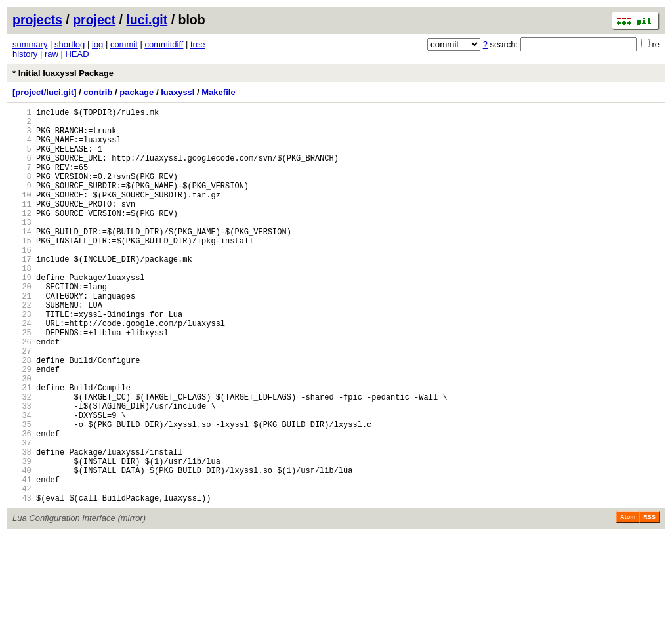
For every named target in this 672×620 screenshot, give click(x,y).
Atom (628, 602)
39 (22, 538)
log (97, 44)
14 (22, 259)
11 (22, 225)
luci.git (147, 20)
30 (22, 437)
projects (37, 20)
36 (22, 504)
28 (22, 415)
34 (22, 482)
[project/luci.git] (45, 92)
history (25, 54)
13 (22, 248)
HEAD (77, 54)
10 (22, 214)
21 (22, 337)
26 (22, 393)
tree (198, 44)
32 (22, 460)
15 (22, 270)
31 (22, 448)
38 (22, 527)
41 (22, 560)
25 (22, 382)
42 (22, 571)
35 (22, 493)
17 (22, 292)
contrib (98, 92)
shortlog (70, 44)
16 (22, 281)
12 (22, 237)
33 (22, 471)
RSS (649, 602)
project (94, 20)
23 (22, 359)
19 (22, 315)
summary (30, 44)
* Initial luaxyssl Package (63, 73)
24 (22, 370)
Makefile (218, 92)
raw (52, 54)
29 (22, 426)
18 (22, 303)
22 (22, 348)
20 (22, 326)
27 (22, 404)
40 (22, 549)
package (136, 92)
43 (22, 582)
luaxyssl (178, 92)
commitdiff (164, 44)
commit (124, 44)
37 (22, 515)
